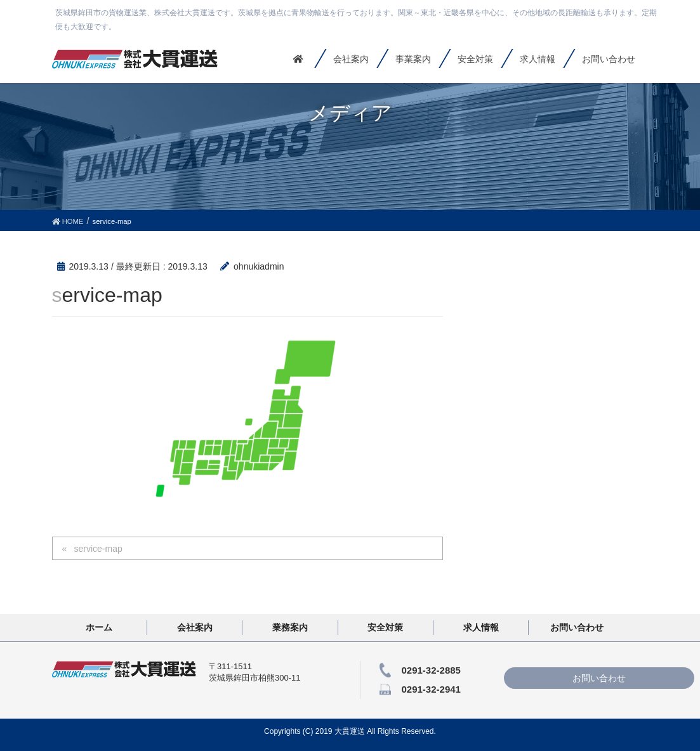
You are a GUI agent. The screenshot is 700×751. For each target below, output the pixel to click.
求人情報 (481, 627)
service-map (98, 549)
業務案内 (290, 627)
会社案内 (195, 627)
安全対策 (385, 627)
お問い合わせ (577, 627)
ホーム (99, 627)
